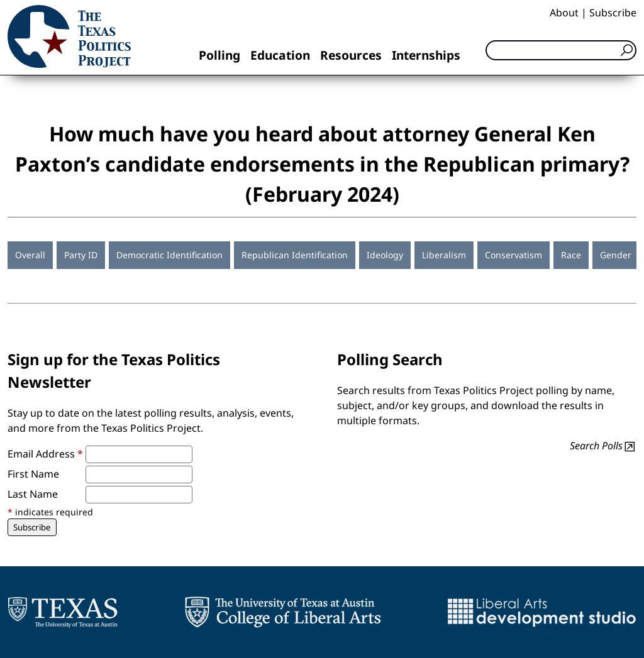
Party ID (81, 255)
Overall (30, 255)
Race (571, 255)
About (564, 13)
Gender (616, 255)
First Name (33, 474)
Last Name (33, 494)
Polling (219, 55)
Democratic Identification (169, 255)
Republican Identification (295, 255)
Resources (351, 55)
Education (280, 55)
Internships (426, 55)
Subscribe (613, 13)
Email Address (45, 454)
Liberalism (444, 255)
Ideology (385, 255)
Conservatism (514, 255)
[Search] (561, 50)
